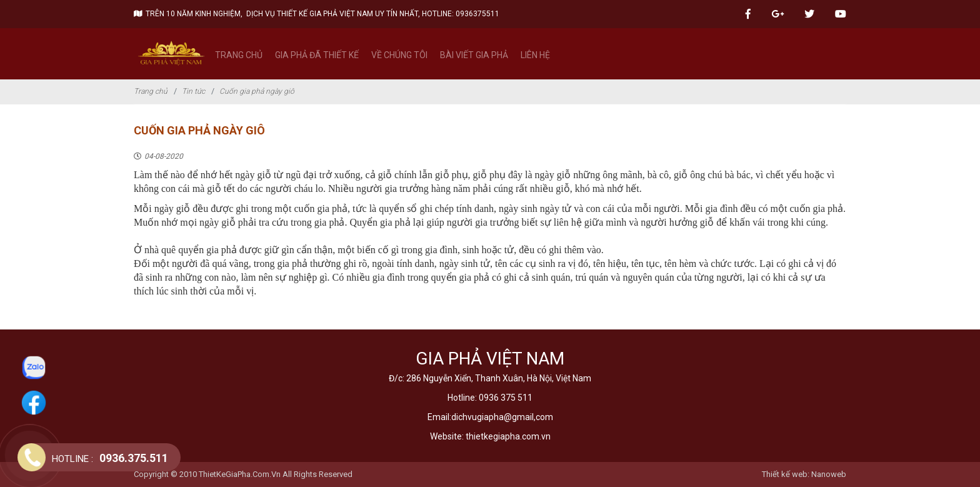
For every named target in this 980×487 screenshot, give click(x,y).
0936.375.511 (110, 458)
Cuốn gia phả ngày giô (257, 91)
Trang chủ (239, 55)
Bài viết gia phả (474, 55)
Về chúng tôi (399, 55)
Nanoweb (829, 474)
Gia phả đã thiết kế (317, 55)
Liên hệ (535, 55)
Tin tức (193, 91)
